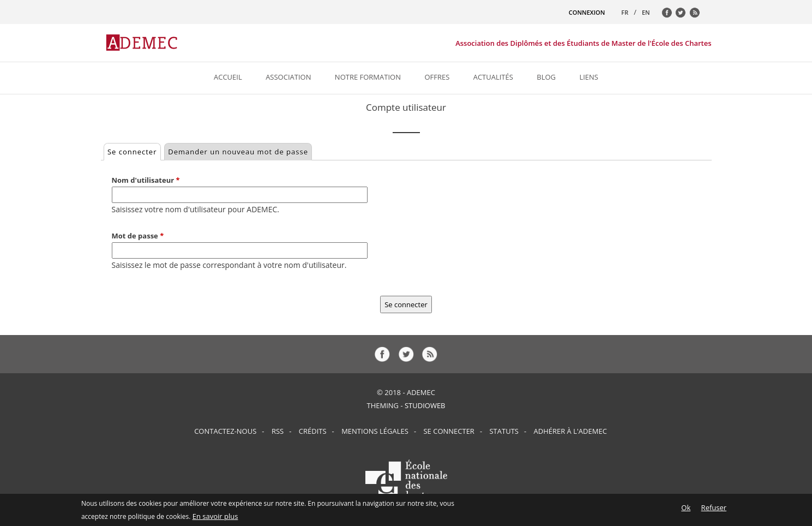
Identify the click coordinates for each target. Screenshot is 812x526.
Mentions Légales (375, 431)
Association (288, 77)
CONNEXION (587, 12)
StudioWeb (425, 405)
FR (625, 12)
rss (697, 15)
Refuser (714, 510)
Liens (589, 77)
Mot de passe (138, 236)
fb (670, 15)
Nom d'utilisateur (146, 180)
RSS (278, 431)
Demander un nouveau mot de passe (238, 152)
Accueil (228, 77)
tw (683, 15)
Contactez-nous (225, 431)
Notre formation (368, 77)
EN (646, 12)
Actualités (493, 77)
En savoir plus (215, 518)
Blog (546, 77)
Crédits (313, 431)
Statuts (504, 431)
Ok (686, 510)
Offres (437, 77)
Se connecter (134, 150)
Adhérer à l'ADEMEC (570, 431)
